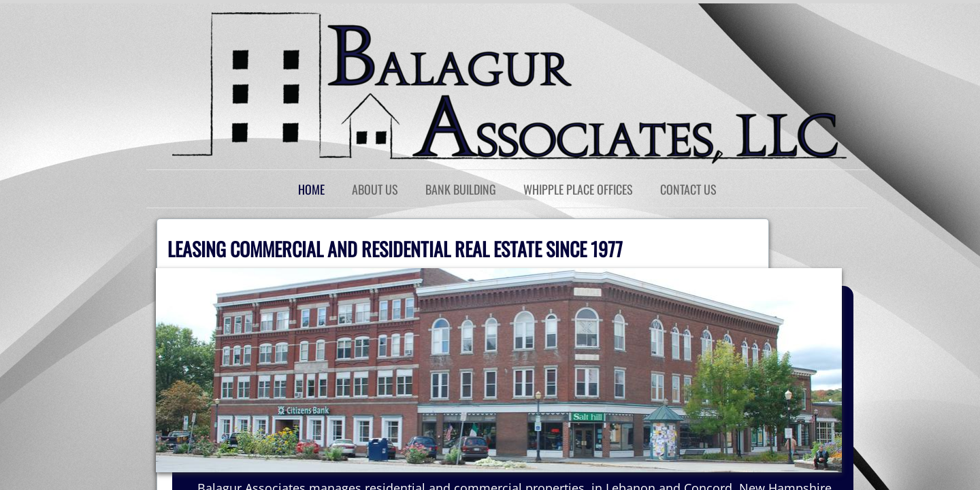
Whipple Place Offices (578, 189)
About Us (375, 189)
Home (311, 189)
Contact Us (688, 189)
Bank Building (461, 189)
